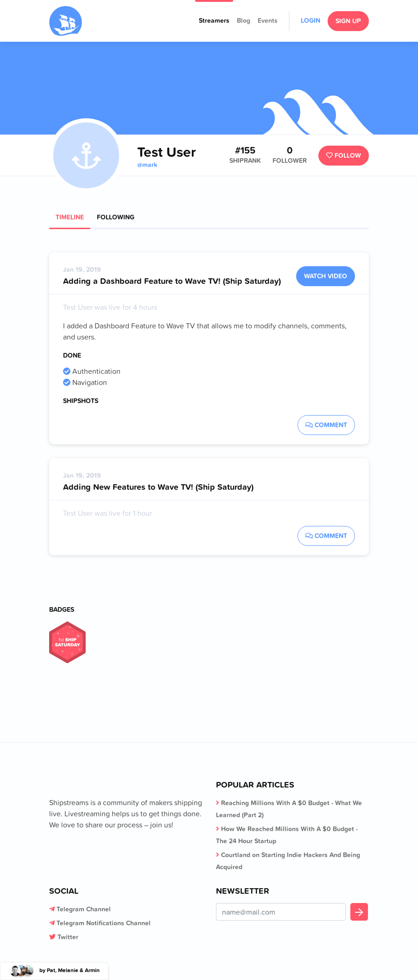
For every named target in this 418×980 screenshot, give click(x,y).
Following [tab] (116, 217)
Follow (344, 155)
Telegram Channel (84, 909)
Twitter (68, 937)
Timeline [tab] (70, 217)
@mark (147, 165)
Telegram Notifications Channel (104, 923)
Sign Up (348, 21)
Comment (326, 425)
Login (310, 20)
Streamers (214, 20)
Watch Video (326, 276)
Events (268, 20)
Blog (244, 20)
